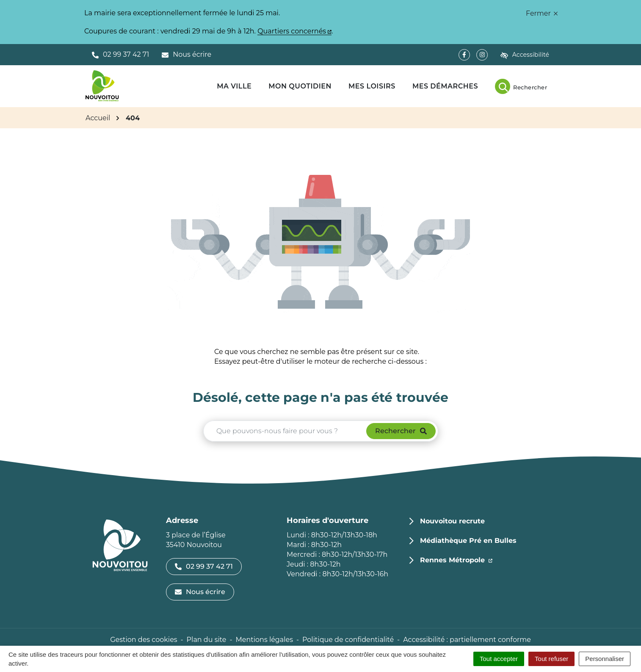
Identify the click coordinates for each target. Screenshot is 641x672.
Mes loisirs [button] (372, 86)
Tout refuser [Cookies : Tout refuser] (551, 659)
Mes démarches (445, 86)
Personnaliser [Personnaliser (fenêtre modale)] (605, 659)
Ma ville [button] (234, 86)
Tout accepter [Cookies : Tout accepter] (499, 659)
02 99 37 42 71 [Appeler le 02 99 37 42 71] (204, 566)
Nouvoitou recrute (452, 521)
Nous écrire (200, 592)
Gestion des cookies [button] (144, 640)
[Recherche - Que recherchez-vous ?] (285, 431)
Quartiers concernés (294, 31)
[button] (120, 55)
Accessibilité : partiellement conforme (467, 640)
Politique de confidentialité (348, 640)
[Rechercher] (521, 86)
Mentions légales (264, 640)
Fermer (542, 13)
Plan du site (207, 640)
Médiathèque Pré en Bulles (468, 541)
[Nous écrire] (186, 55)
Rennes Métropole (456, 559)
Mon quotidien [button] (300, 86)
